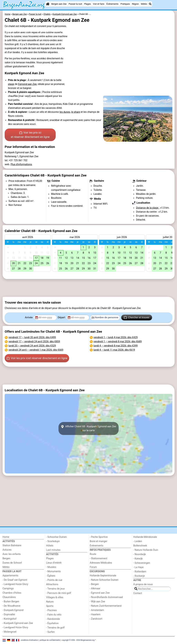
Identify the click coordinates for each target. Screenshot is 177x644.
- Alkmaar (95, 589)
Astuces (7, 550)
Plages (88, 4)
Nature (50, 602)
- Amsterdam (97, 610)
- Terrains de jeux (55, 589)
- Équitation (52, 623)
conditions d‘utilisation (29, 640)
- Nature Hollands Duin (146, 550)
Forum (93, 567)
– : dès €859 (34, 342)
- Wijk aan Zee (97, 602)
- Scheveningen (142, 563)
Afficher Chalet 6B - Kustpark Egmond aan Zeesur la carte (89, 428)
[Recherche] (150, 4)
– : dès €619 (114, 350)
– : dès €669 (36, 350)
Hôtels (50, 546)
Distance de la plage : (148, 208)
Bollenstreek (140, 546)
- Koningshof (10, 619)
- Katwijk (138, 559)
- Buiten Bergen (11, 602)
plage (11, 84)
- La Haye (138, 567)
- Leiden (138, 541)
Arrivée (29, 318)
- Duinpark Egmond (13, 610)
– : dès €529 (32, 346)
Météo (144, 4)
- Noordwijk (139, 554)
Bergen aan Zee (59, 4)
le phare (76, 112)
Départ (62, 318)
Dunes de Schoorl (12, 563)
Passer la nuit (75, 4)
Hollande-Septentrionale (103, 576)
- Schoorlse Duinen (56, 537)
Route (93, 554)
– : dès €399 (116, 346)
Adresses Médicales (101, 563)
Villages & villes (55, 597)
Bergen (6, 558)
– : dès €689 (118, 342)
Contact (138, 593)
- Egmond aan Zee (100, 593)
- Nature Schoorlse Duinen (104, 580)
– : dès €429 (116, 337)
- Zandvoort (96, 619)
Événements (112, 4)
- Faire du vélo (54, 615)
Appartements (10, 576)
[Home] (48, 4)
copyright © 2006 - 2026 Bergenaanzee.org (78, 640)
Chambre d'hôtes (12, 593)
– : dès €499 (32, 337)
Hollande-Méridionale (145, 537)
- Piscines (52, 610)
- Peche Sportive (99, 537)
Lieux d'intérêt (54, 563)
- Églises (51, 576)
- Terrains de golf (55, 628)
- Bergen (94, 584)
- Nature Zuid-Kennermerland (106, 606)
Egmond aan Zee (27, 84)
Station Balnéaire (12, 545)
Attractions (52, 584)
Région (135, 4)
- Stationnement (98, 558)
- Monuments (53, 571)
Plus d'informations (21, 164)
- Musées (51, 567)
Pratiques (125, 4)
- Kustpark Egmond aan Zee (18, 623)
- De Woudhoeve (11, 606)
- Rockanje (139, 576)
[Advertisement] (89, 288)
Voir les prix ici (30, 135)
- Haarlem (95, 615)
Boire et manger (99, 541)
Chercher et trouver (137, 317)
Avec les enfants (12, 554)
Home (6, 537)
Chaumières (9, 597)
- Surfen (50, 632)
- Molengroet (10, 632)
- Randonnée (53, 619)
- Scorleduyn (53, 541)
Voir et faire (99, 4)
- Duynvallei (9, 615)
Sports (50, 606)
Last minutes (53, 550)
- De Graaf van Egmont (15, 580)
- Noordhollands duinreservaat (106, 597)
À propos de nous (143, 584)
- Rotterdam (140, 572)
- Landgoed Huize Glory (15, 584)
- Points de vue (54, 580)
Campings (8, 589)
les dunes (65, 112)
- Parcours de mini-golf (59, 593)
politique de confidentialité (50, 640)
